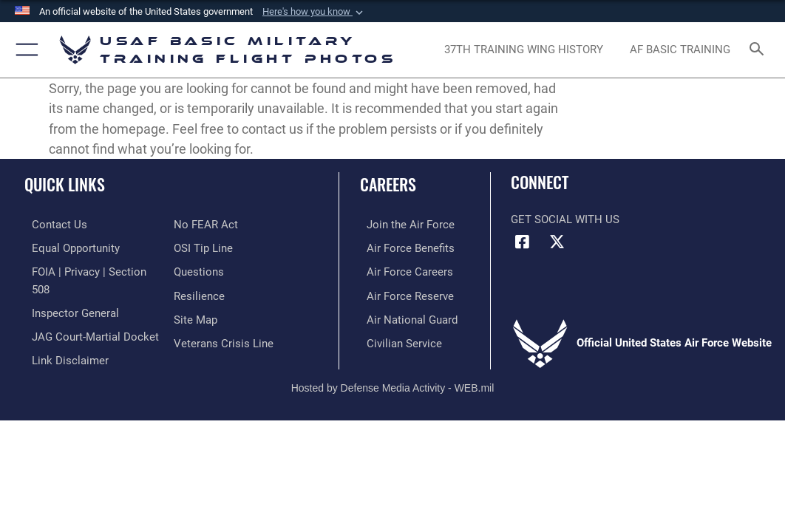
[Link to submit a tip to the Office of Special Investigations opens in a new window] (203, 247)
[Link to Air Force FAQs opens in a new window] (199, 270)
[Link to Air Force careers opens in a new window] (403, 270)
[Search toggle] (759, 50)
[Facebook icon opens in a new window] (522, 242)
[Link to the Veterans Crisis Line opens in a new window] (224, 338)
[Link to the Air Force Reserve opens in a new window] (404, 293)
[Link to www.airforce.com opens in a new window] (404, 224)
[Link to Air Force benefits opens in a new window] (404, 247)
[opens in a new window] (524, 50)
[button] (314, 12)
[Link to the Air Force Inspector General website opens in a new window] (68, 309)
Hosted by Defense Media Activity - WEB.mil (393, 381)
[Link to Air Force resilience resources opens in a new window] (199, 293)
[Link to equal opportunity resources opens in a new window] (68, 247)
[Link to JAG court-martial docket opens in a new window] (88, 331)
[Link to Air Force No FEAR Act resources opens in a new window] (206, 224)
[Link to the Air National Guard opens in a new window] (405, 316)
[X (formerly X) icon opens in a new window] (557, 242)
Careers (388, 184)
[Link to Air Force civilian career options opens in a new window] (398, 338)
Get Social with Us (565, 220)
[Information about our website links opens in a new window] (63, 354)
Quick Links (65, 184)
